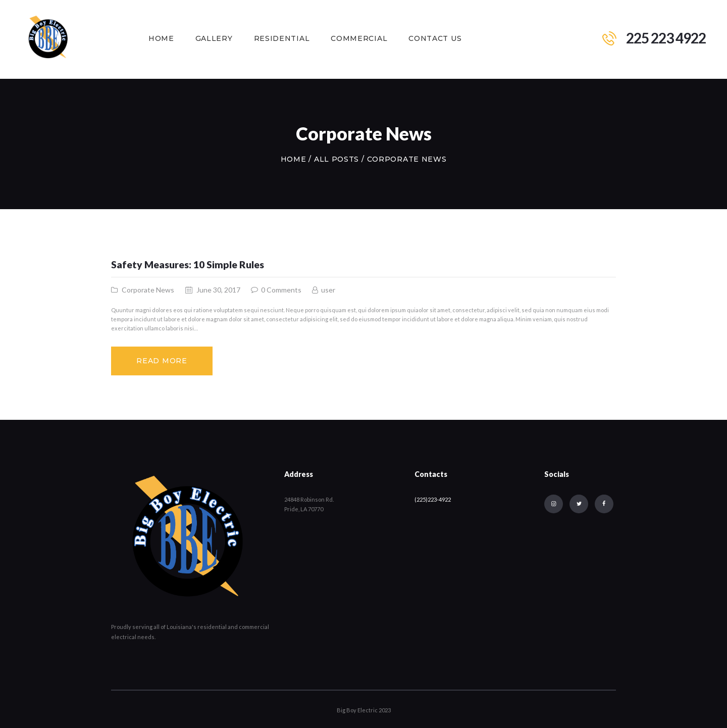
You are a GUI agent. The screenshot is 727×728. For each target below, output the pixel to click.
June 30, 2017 (218, 290)
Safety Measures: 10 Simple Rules (188, 264)
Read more (162, 361)
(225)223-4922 (433, 499)
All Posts (336, 159)
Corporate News (148, 290)
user (327, 290)
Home (294, 159)
